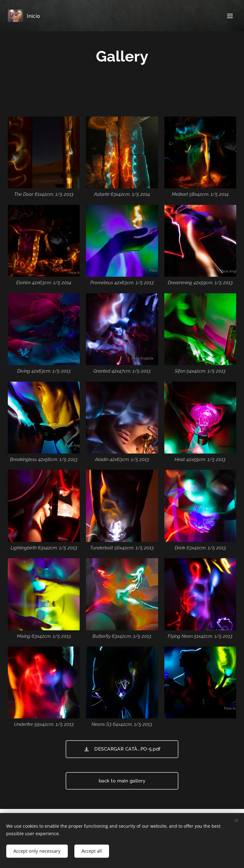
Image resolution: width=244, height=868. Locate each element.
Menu (230, 16)
